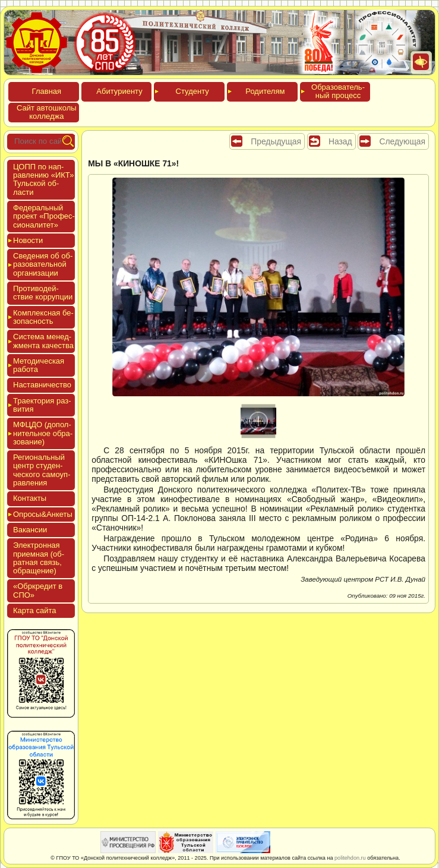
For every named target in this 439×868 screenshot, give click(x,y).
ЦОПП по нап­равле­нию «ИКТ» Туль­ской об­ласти (43, 179)
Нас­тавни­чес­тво (42, 385)
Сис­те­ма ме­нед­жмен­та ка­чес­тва (43, 341)
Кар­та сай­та (34, 610)
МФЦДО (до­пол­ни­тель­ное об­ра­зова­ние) (43, 433)
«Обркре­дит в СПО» (38, 590)
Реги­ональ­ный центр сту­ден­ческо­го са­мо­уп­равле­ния (42, 470)
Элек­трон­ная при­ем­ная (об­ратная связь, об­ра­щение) (39, 558)
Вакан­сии (30, 530)
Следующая (402, 141)
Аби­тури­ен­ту (119, 91)
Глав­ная (47, 91)
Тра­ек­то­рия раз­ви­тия (42, 405)
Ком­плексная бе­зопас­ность (43, 317)
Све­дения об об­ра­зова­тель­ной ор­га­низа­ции (43, 264)
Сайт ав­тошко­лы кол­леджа (47, 112)
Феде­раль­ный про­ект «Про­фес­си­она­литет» (44, 216)
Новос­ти (28, 240)
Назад (340, 141)
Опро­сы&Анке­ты (43, 514)
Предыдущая (276, 141)
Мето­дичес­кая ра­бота (39, 365)
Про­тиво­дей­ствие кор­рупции (43, 293)
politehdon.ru (350, 858)
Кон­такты (30, 498)
